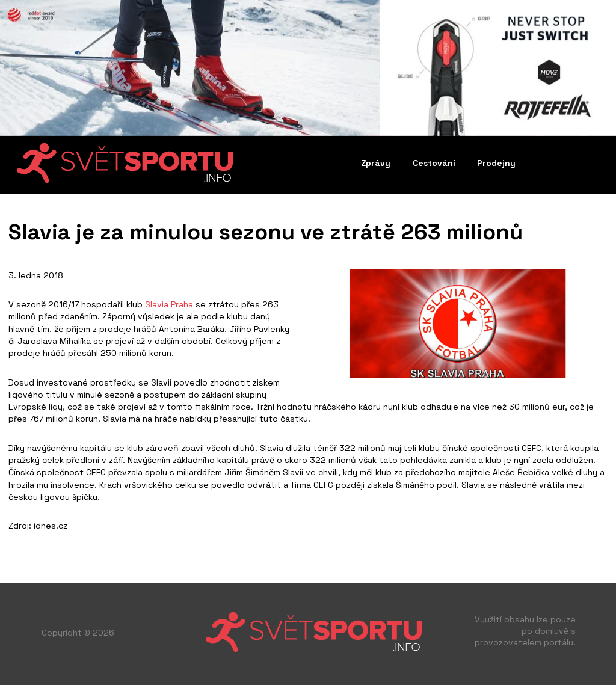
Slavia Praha (169, 304)
